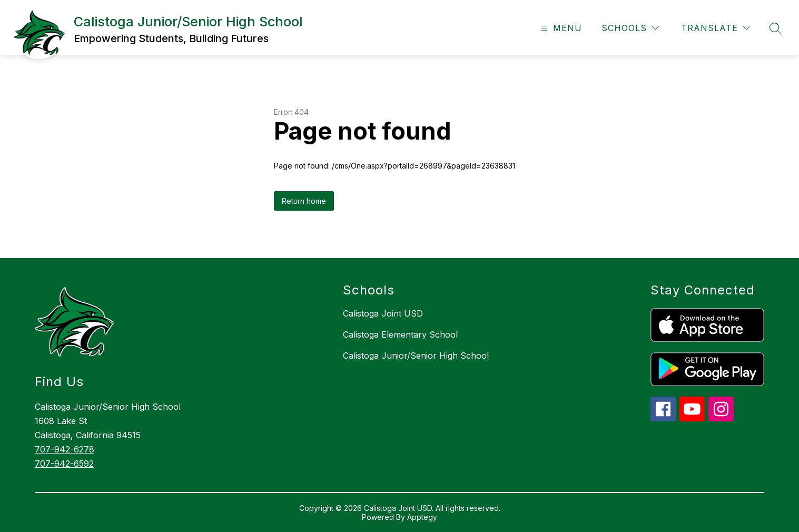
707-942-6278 (65, 449)
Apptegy (422, 517)
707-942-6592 (64, 464)
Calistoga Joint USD (383, 313)
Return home (304, 201)
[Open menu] (560, 28)
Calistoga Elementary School (400, 334)
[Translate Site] (716, 28)
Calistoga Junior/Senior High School (416, 356)
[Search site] (776, 28)
